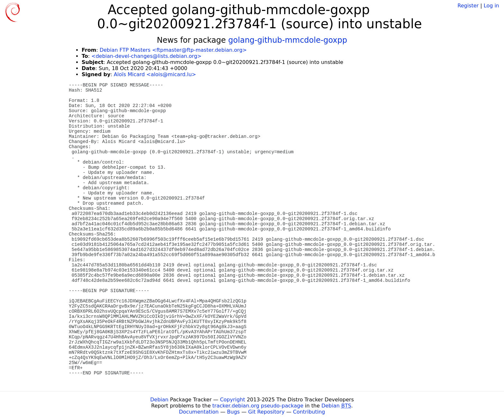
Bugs (233, 412)
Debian (159, 400)
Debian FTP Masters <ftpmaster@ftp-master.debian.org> (173, 50)
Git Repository (266, 412)
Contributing (309, 412)
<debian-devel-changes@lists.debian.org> (146, 56)
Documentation (199, 412)
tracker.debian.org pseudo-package (258, 406)
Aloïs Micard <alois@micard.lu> (155, 74)
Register (468, 6)
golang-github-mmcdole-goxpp (288, 40)
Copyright (232, 400)
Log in (491, 6)
